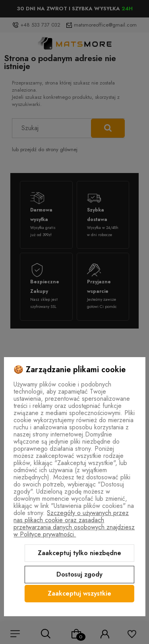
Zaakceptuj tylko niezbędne (79, 553)
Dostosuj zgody (79, 574)
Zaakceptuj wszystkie (79, 593)
